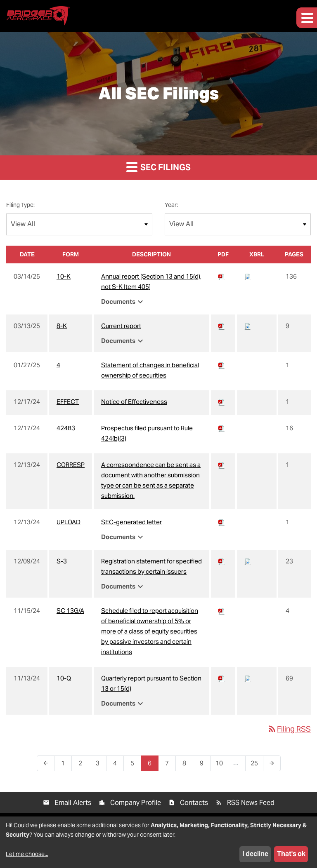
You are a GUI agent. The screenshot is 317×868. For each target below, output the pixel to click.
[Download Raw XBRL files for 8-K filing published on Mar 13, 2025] (248, 326)
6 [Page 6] (152, 765)
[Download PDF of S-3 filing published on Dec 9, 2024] (222, 561)
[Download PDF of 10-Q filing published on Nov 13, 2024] (222, 678)
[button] (307, 18)
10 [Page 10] (222, 765)
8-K (62, 326)
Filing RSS (289, 729)
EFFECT (68, 402)
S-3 (62, 561)
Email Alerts (73, 803)
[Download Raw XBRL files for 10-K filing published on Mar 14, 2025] (248, 276)
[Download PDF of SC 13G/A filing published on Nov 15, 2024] (222, 611)
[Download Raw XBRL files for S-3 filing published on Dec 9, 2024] (248, 561)
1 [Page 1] (65, 765)
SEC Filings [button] (158, 167)
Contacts (194, 803)
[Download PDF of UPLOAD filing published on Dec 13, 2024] (222, 522)
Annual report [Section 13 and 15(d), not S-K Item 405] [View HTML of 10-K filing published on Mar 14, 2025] (151, 282)
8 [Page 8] (187, 765)
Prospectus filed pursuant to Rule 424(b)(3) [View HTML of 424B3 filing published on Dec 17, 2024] (147, 433)
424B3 (66, 428)
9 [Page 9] (204, 765)
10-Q (64, 678)
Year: (171, 205)
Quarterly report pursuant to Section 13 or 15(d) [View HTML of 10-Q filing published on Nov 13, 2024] (151, 683)
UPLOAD (69, 522)
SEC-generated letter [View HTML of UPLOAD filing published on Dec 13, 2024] (131, 522)
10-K (64, 276)
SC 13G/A (70, 611)
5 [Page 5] (135, 765)
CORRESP (71, 465)
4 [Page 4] (117, 765)
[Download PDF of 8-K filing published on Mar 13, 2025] (222, 326)
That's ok (291, 854)
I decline (255, 854)
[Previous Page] (46, 763)
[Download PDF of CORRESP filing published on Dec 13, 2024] (222, 465)
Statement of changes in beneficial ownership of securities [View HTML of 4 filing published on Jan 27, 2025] (150, 370)
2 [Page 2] (83, 765)
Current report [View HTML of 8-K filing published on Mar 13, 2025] (121, 326)
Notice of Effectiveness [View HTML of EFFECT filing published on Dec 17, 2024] (134, 402)
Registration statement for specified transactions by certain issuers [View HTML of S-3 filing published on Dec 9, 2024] (151, 566)
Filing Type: (20, 205)
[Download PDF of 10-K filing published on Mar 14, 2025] (222, 276)
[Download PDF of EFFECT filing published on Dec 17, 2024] (222, 402)
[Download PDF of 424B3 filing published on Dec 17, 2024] (222, 428)
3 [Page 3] (100, 765)
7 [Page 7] (169, 765)
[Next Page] (272, 763)
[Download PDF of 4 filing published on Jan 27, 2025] (222, 365)
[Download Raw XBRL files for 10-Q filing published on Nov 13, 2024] (248, 678)
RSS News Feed (251, 803)
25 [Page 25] (257, 765)
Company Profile (136, 803)
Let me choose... (27, 854)
